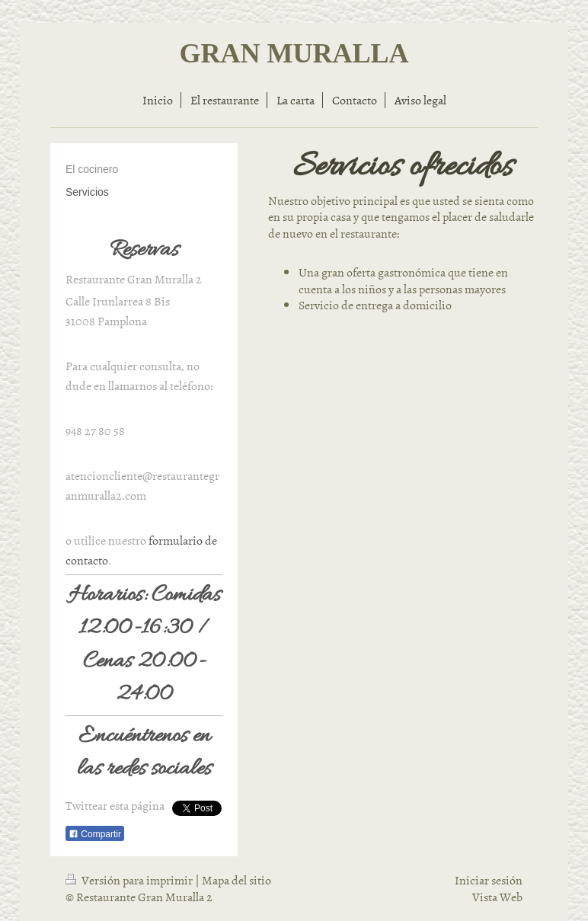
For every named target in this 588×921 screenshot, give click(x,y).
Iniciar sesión (489, 880)
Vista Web (497, 897)
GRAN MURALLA (294, 53)
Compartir (95, 834)
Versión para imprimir (130, 880)
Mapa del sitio (236, 880)
